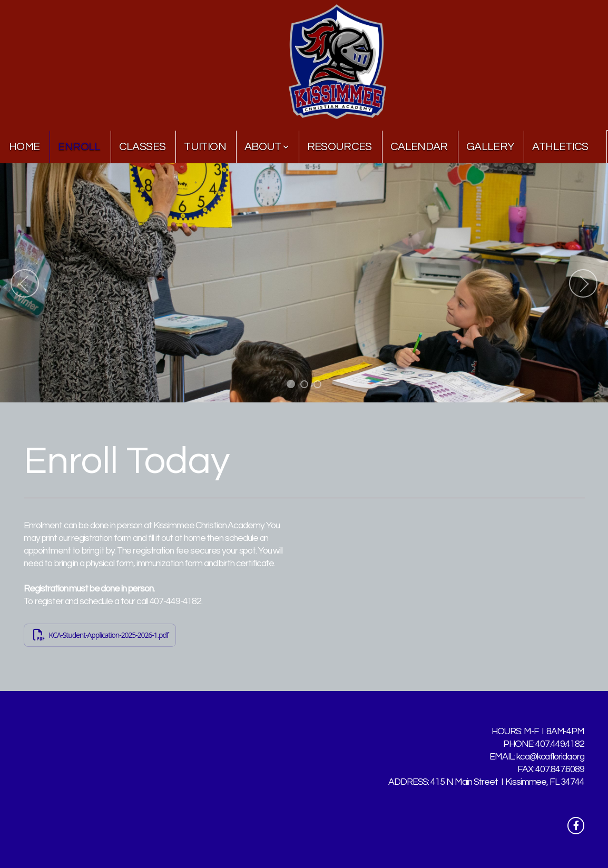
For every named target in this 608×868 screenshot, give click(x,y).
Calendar (419, 147)
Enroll (79, 147)
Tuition (205, 147)
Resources (340, 147)
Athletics (560, 147)
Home (24, 147)
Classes (143, 147)
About (267, 147)
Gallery (490, 147)
